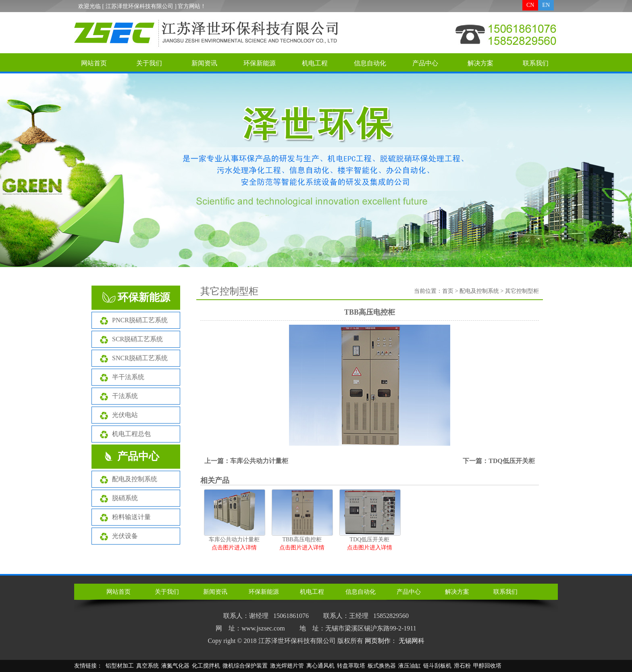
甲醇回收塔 (487, 666)
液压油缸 (410, 666)
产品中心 (425, 63)
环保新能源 (260, 63)
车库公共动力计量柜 (259, 461)
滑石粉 (462, 666)
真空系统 (148, 666)
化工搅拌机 (206, 666)
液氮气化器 (175, 666)
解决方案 (480, 63)
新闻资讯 (204, 63)
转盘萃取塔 (351, 666)
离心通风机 (320, 666)
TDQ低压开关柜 (512, 461)
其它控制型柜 (522, 291)
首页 (448, 291)
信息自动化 (370, 63)
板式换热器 (382, 666)
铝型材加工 (120, 666)
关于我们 (149, 63)
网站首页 (94, 63)
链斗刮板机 (437, 666)
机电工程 (315, 63)
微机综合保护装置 (245, 666)
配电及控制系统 (479, 291)
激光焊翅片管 (287, 666)
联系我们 (536, 63)
